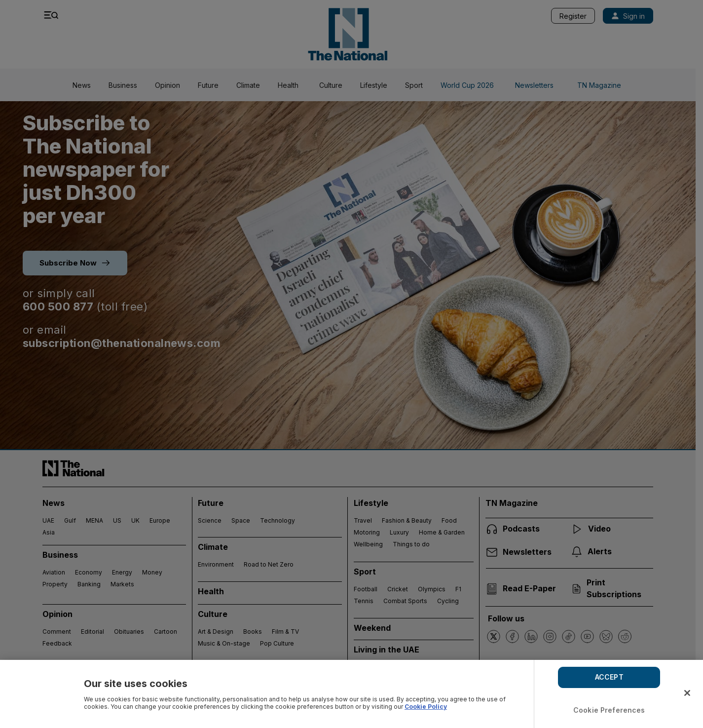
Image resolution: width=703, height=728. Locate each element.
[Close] (687, 693)
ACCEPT (609, 677)
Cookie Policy (426, 707)
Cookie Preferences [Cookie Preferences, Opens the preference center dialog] (609, 710)
